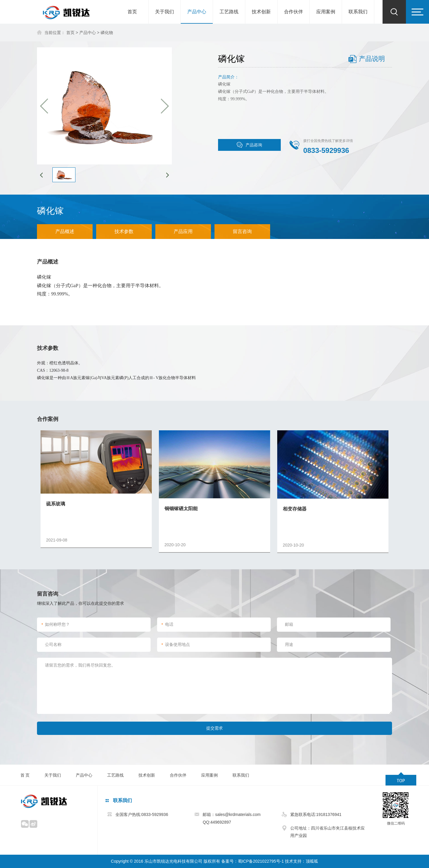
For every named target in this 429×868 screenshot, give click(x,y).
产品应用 (183, 231)
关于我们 (164, 12)
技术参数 (124, 231)
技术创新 (261, 12)
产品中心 (197, 12)
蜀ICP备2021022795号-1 (261, 861)
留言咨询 (242, 231)
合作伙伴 (293, 12)
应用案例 (326, 12)
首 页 (25, 775)
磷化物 (107, 33)
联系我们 (358, 12)
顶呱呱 (312, 861)
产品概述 (65, 231)
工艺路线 (229, 12)
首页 (132, 12)
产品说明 (372, 59)
